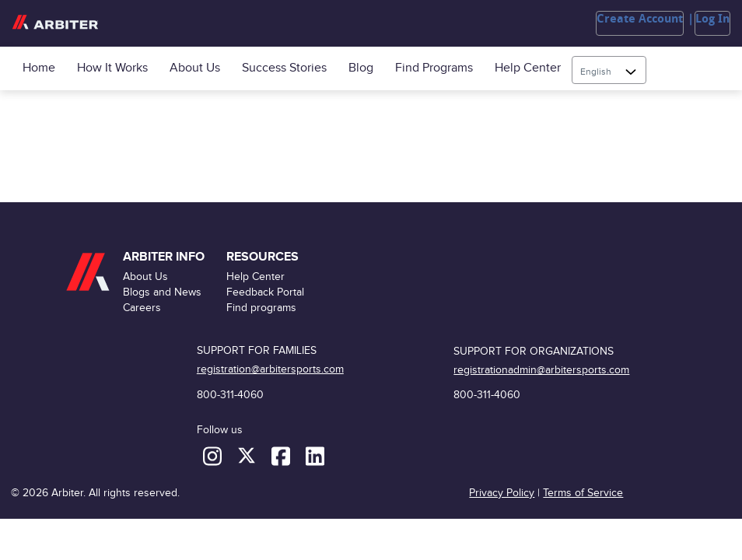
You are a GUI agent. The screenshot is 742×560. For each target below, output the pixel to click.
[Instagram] (214, 455)
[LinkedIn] (315, 455)
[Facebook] (282, 455)
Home (39, 68)
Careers (142, 308)
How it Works (112, 68)
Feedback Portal (265, 292)
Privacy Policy (502, 493)
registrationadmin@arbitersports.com (541, 370)
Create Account (640, 19)
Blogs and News (162, 292)
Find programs (434, 68)
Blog (361, 68)
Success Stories (284, 68)
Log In (712, 19)
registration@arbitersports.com (270, 369)
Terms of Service (583, 493)
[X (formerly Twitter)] (248, 455)
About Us (195, 68)
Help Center (528, 68)
